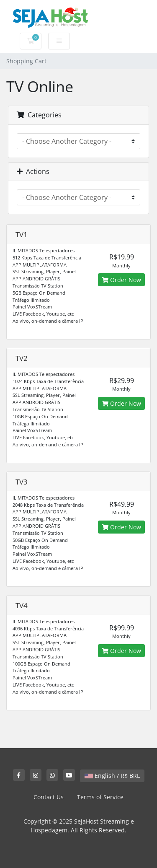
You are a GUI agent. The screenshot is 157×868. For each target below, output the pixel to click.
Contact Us (49, 797)
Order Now (121, 280)
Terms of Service (100, 797)
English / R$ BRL (112, 776)
